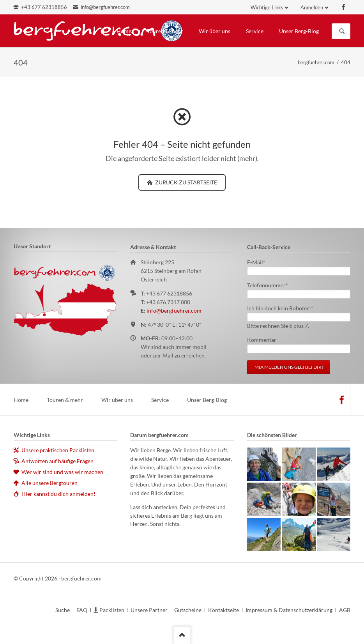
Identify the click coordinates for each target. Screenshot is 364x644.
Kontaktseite (224, 610)
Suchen (342, 31)
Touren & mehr (165, 31)
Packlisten (112, 610)
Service (255, 31)
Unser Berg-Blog (299, 31)
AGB (345, 610)
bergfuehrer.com (316, 62)
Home (124, 31)
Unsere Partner (149, 610)
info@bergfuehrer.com (174, 310)
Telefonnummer (268, 285)
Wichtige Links (267, 7)
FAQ (82, 610)
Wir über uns (215, 31)
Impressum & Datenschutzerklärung (289, 610)
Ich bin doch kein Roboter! (280, 308)
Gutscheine (188, 610)
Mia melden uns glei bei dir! (289, 367)
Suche (63, 610)
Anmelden (312, 7)
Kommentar (262, 340)
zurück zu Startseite (186, 182)
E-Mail (260, 262)
